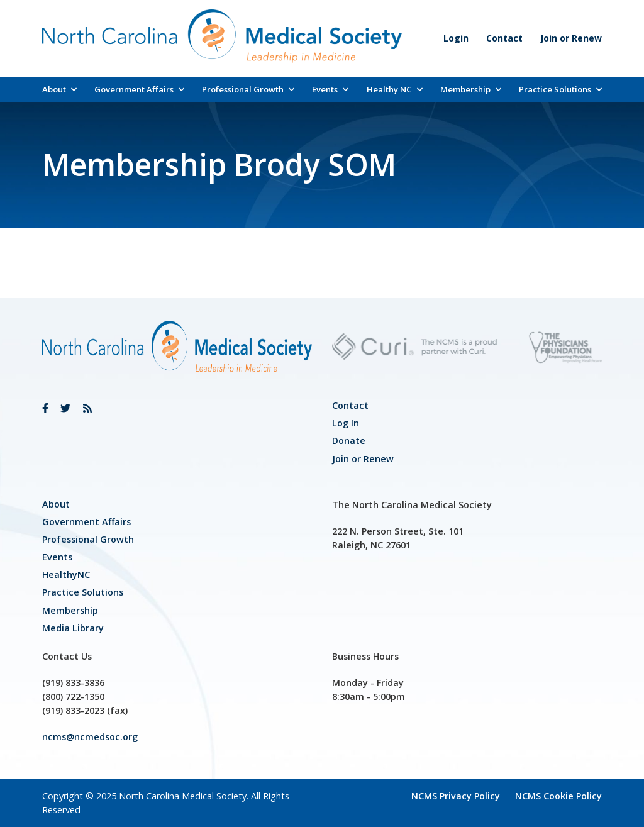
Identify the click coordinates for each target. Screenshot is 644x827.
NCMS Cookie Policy (558, 796)
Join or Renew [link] (571, 38)
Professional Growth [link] (248, 89)
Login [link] (456, 38)
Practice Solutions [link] (560, 89)
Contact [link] (504, 38)
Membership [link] (471, 89)
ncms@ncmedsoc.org (90, 737)
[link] (45, 408)
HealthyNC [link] (66, 574)
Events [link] (330, 89)
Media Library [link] (73, 628)
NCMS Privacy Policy (456, 796)
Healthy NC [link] (395, 89)
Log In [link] (346, 423)
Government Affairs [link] (139, 89)
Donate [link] (349, 441)
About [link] (59, 89)
